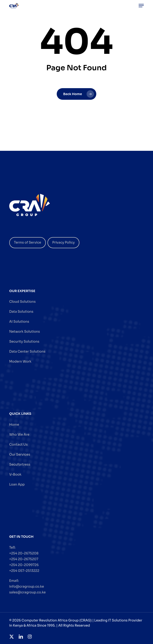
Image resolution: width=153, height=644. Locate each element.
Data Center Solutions (27, 351)
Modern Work (20, 361)
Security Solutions (24, 341)
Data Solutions (21, 312)
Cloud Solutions (22, 302)
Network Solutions (25, 332)
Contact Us (19, 444)
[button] (141, 6)
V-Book (15, 474)
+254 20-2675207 (24, 559)
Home (14, 425)
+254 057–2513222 (24, 571)
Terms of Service (27, 242)
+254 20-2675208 (24, 553)
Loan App (17, 484)
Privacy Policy (64, 242)
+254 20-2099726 (24, 565)
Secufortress (20, 464)
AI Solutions (19, 322)
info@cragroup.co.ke (27, 586)
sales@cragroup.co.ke (28, 592)
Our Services (20, 454)
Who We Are (19, 435)
